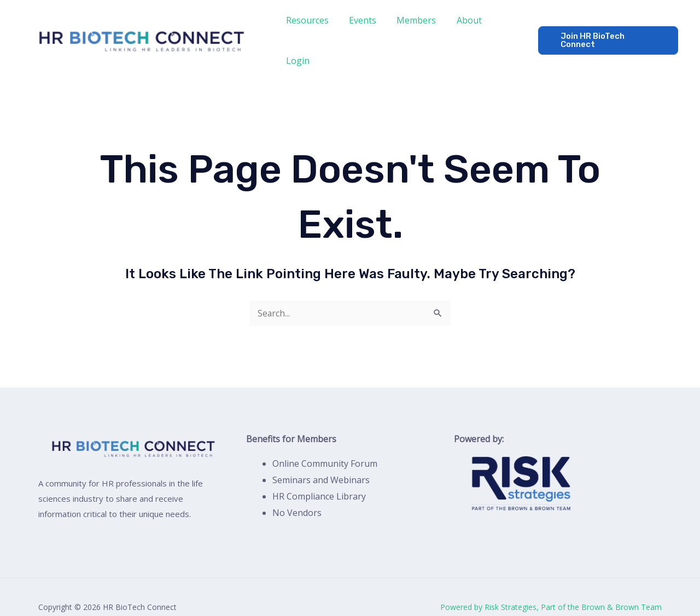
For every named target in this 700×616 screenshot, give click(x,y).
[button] (606, 30)
